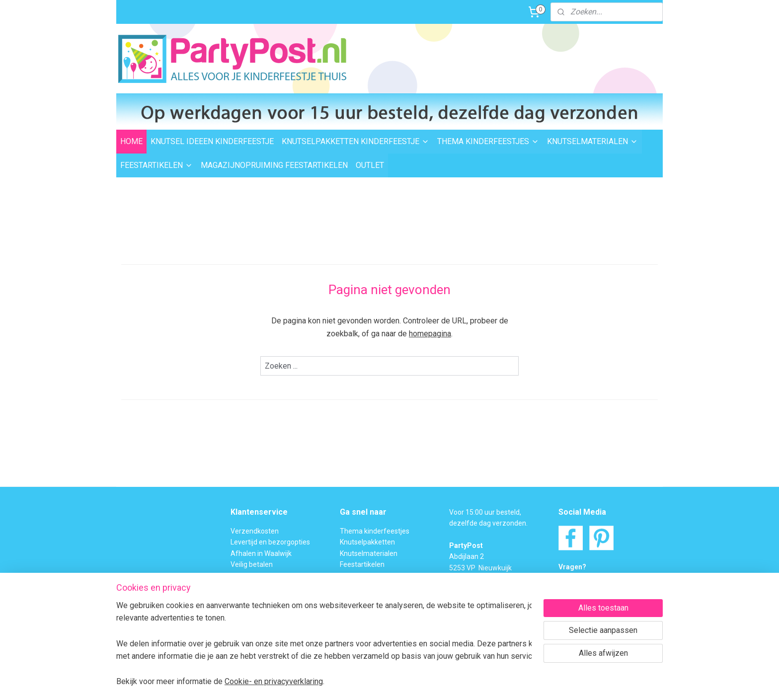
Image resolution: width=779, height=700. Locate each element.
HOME (131, 141)
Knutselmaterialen (369, 553)
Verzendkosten (255, 531)
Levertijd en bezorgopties (270, 542)
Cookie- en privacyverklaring (274, 681)
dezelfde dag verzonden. (488, 523)
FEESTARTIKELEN (156, 165)
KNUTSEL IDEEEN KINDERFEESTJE (212, 141)
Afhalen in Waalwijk (261, 553)
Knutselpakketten (367, 542)
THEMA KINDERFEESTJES (488, 141)
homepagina (430, 334)
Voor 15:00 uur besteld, (485, 512)
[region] (324, 643)
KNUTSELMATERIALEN (592, 141)
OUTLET (370, 165)
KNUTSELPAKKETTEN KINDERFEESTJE (355, 141)
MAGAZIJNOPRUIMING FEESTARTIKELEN (274, 165)
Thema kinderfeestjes (375, 531)
